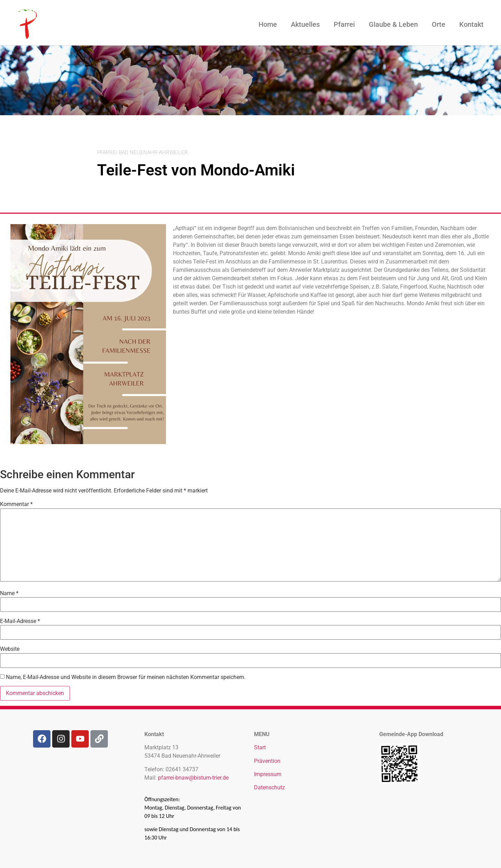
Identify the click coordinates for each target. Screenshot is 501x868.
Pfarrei (344, 24)
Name (9, 593)
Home (268, 24)
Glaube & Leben (393, 24)
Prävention (267, 761)
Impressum (268, 774)
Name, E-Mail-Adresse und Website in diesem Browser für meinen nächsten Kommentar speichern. (126, 677)
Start (260, 747)
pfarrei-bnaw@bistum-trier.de (193, 778)
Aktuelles (305, 24)
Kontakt (471, 24)
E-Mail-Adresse (20, 621)
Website (10, 649)
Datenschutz (269, 787)
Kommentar (16, 504)
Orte (439, 24)
